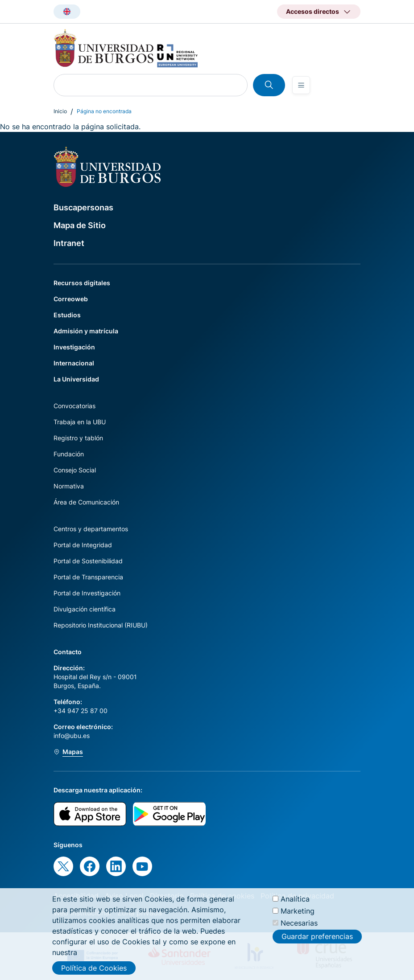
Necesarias (299, 929)
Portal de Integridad (83, 545)
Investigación (74, 347)
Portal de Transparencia (88, 577)
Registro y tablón (78, 438)
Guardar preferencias (317, 942)
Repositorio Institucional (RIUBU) (101, 625)
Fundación (69, 454)
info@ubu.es (72, 736)
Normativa (69, 486)
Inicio (60, 111)
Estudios (67, 315)
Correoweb (71, 299)
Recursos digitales (82, 283)
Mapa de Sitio (80, 225)
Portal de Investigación (87, 593)
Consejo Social (75, 470)
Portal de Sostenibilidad (88, 561)
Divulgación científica (85, 609)
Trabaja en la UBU (80, 422)
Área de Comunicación (86, 502)
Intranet (69, 243)
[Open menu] (301, 85)
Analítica (295, 905)
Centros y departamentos (91, 529)
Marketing (298, 917)
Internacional (74, 363)
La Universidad (76, 379)
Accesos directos (313, 11)
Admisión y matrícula (86, 331)
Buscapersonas (83, 207)
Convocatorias (75, 406)
